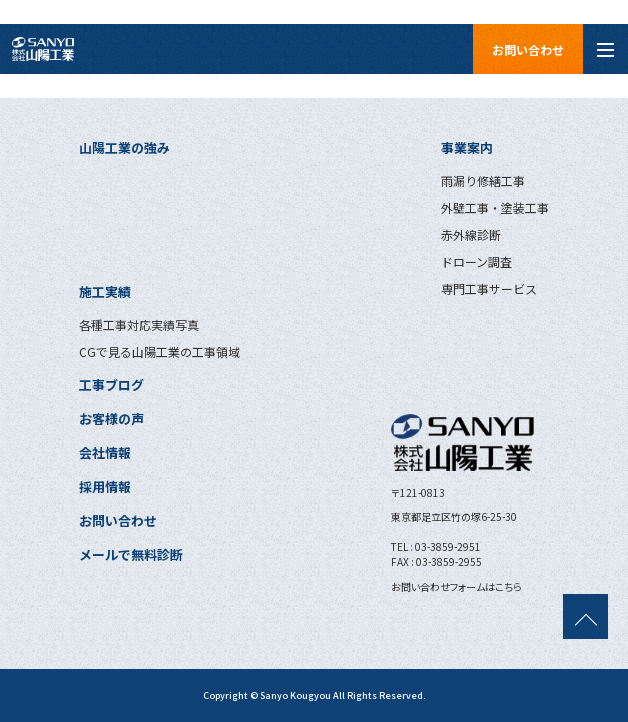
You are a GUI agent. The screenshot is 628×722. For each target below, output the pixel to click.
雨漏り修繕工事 (483, 180)
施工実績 (105, 291)
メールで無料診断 (131, 554)
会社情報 (105, 452)
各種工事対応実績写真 (139, 324)
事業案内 (467, 147)
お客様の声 (111, 418)
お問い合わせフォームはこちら (456, 586)
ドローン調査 (476, 261)
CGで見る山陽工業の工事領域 (159, 351)
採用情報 (105, 486)
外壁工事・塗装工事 (495, 207)
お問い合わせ (528, 49)
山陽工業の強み (124, 147)
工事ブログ (111, 384)
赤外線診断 (471, 234)
